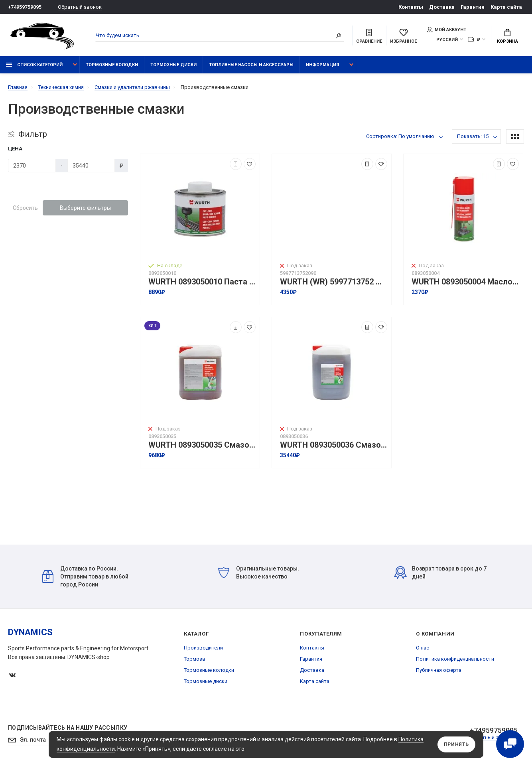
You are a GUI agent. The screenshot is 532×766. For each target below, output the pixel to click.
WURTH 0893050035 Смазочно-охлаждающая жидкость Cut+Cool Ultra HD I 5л (202, 445)
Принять (456, 744)
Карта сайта (506, 7)
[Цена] (32, 166)
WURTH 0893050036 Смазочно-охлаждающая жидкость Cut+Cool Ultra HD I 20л (334, 445)
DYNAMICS (30, 632)
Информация (322, 65)
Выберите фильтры (85, 208)
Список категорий (34, 65)
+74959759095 (25, 7)
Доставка (442, 7)
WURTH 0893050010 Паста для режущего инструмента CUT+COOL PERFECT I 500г (202, 282)
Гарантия (473, 7)
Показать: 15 (473, 136)
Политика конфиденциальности (455, 659)
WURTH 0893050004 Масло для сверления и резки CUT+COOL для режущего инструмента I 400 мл (465, 282)
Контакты (411, 7)
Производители (203, 648)
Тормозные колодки (112, 65)
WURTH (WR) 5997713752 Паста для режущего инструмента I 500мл (334, 282)
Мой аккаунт (446, 30)
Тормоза (194, 659)
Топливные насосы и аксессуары (251, 65)
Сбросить (25, 208)
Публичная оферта (439, 670)
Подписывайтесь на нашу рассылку (68, 728)
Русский (447, 40)
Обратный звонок (80, 7)
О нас (423, 648)
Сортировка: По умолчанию (400, 136)
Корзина (507, 36)
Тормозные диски (173, 65)
